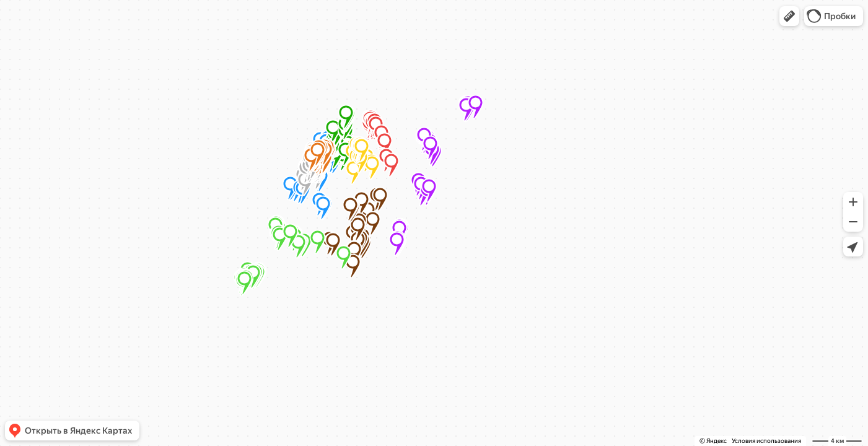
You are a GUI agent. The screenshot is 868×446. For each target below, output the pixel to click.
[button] (789, 16)
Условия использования (766, 441)
